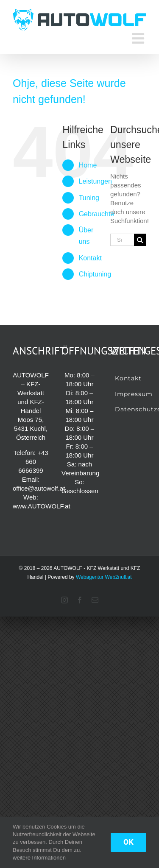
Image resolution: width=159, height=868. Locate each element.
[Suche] (140, 240)
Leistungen (95, 181)
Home (88, 165)
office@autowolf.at (39, 488)
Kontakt (90, 258)
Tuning (89, 198)
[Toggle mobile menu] (139, 38)
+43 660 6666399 (33, 462)
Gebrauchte (97, 214)
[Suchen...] (122, 240)
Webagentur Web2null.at (104, 577)
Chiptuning (95, 274)
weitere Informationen (39, 858)
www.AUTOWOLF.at (42, 506)
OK (128, 842)
